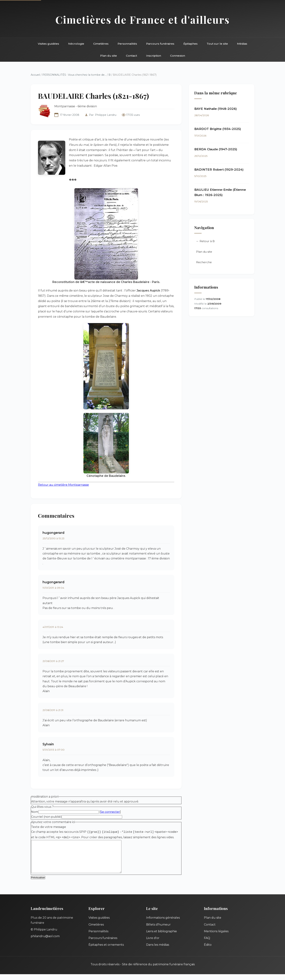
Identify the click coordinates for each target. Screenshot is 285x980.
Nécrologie (76, 44)
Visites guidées (48, 44)
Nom (35, 812)
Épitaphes (190, 44)
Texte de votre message (49, 827)
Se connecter (110, 812)
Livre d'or (153, 944)
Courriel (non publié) (46, 817)
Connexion (178, 56)
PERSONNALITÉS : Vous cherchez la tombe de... (74, 75)
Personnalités (127, 44)
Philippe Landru (106, 115)
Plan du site (109, 56)
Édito (208, 951)
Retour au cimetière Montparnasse (63, 485)
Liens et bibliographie (161, 937)
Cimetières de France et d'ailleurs (143, 20)
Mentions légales (216, 937)
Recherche (204, 262)
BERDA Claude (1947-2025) (216, 149)
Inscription (154, 56)
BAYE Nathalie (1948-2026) (216, 109)
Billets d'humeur (158, 930)
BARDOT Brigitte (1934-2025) (218, 129)
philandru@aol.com (45, 942)
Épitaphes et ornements (106, 951)
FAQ (207, 944)
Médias (242, 44)
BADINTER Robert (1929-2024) (219, 170)
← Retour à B (205, 241)
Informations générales (163, 924)
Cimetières (101, 44)
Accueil (35, 75)
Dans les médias (158, 951)
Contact (132, 56)
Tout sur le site (217, 44)
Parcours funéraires (160, 44)
